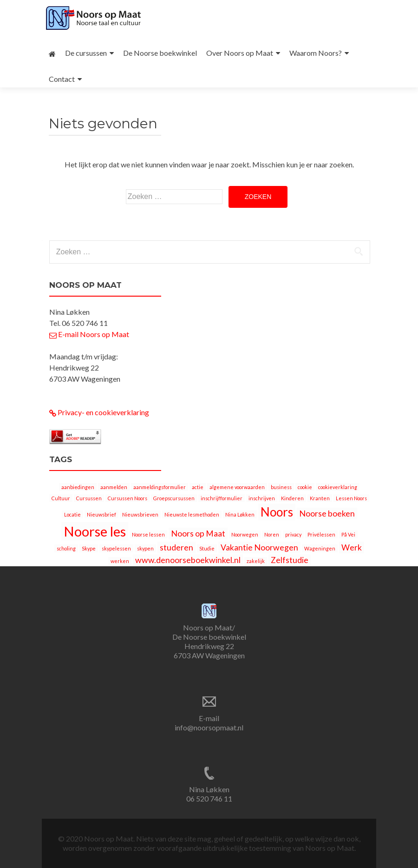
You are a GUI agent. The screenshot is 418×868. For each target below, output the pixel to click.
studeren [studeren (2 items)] (176, 547)
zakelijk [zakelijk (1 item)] (256, 561)
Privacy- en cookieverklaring (99, 412)
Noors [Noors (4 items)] (277, 512)
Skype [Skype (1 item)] (89, 548)
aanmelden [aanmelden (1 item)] (114, 487)
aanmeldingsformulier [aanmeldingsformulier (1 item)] (160, 487)
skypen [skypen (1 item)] (145, 548)
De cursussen (86, 53)
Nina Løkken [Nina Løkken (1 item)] (240, 514)
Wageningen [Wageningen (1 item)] (320, 548)
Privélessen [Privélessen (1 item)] (321, 534)
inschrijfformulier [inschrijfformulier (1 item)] (222, 498)
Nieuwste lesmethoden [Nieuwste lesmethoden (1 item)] (192, 514)
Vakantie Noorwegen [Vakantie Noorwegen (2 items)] (259, 547)
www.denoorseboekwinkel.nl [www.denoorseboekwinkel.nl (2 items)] (188, 560)
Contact (62, 79)
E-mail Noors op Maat (89, 334)
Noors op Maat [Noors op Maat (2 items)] (198, 533)
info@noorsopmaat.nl (209, 727)
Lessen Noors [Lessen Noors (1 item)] (351, 498)
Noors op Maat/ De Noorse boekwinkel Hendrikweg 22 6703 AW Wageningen (209, 641)
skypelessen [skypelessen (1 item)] (116, 548)
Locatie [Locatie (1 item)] (72, 514)
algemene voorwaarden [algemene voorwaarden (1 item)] (237, 487)
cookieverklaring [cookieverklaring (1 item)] (338, 487)
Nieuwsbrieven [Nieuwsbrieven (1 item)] (140, 514)
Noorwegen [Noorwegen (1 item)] (245, 534)
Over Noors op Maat (240, 53)
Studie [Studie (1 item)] (207, 548)
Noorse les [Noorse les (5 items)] (95, 531)
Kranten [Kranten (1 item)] (320, 498)
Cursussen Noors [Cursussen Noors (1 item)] (127, 498)
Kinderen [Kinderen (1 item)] (292, 498)
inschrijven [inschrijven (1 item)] (262, 498)
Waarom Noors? (316, 53)
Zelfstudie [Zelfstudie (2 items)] (290, 560)
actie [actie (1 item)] (198, 487)
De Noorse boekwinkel (160, 53)
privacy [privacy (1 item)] (293, 534)
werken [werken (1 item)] (120, 561)
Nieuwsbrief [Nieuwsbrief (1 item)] (101, 514)
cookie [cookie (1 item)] (305, 487)
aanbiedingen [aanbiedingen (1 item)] (78, 487)
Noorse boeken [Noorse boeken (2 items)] (327, 514)
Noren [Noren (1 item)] (272, 534)
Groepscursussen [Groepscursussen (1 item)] (174, 498)
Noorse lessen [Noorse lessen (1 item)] (148, 534)
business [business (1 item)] (281, 487)
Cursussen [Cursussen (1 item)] (89, 498)
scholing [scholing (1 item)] (66, 548)
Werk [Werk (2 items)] (352, 547)
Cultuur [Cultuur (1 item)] (61, 498)
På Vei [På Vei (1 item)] (348, 534)
